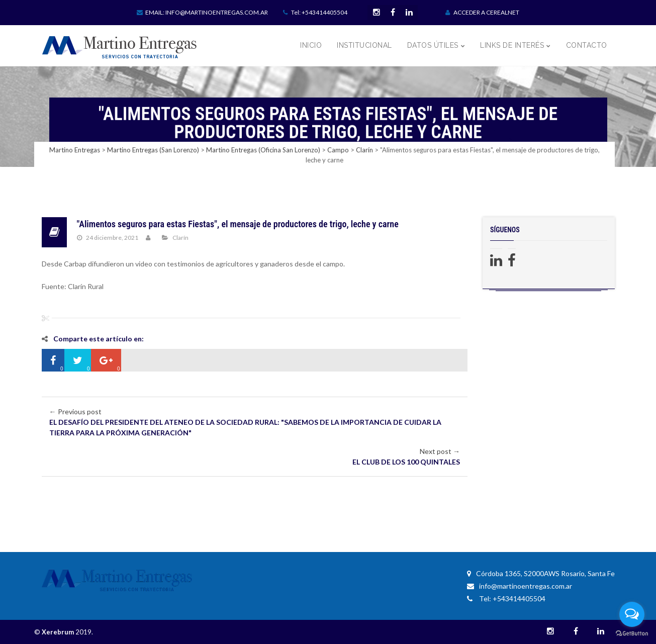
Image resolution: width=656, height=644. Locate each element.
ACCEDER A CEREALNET (482, 12)
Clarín (180, 238)
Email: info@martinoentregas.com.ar (202, 12)
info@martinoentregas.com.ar (520, 586)
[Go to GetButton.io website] (632, 634)
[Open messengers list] (632, 614)
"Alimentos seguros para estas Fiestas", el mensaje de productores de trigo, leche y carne (238, 224)
